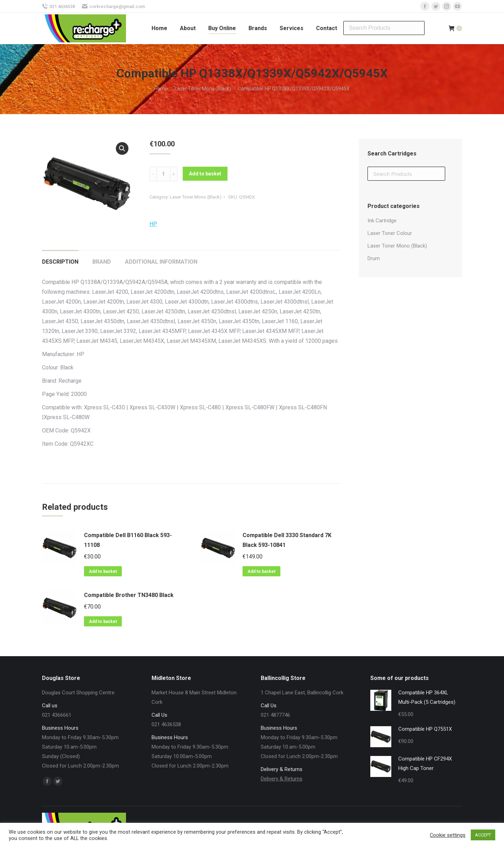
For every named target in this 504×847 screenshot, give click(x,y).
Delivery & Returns (282, 779)
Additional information (161, 262)
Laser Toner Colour (390, 233)
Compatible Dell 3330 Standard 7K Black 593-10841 (287, 540)
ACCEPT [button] (483, 835)
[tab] (60, 258)
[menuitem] (159, 28)
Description (60, 262)
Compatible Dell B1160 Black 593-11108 (128, 540)
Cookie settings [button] (448, 835)
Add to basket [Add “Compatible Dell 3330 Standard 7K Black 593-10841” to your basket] (261, 571)
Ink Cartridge (382, 221)
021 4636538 (58, 6)
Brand (102, 262)
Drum (374, 258)
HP (153, 224)
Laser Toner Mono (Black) (196, 197)
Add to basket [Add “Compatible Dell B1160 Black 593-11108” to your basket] (103, 571)
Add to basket (205, 174)
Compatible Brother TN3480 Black (129, 595)
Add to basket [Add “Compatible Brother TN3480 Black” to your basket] (103, 622)
